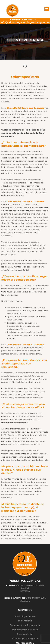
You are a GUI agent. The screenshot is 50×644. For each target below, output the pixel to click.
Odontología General (25, 616)
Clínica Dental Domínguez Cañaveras (25, 108)
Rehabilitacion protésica (25, 630)
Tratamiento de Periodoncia (25, 625)
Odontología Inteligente (25, 638)
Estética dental (25, 634)
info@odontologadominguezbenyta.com (25, 22)
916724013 (30, 19)
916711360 (16, 19)
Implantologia (25, 621)
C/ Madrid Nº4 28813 (36, 598)
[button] (47, 9)
